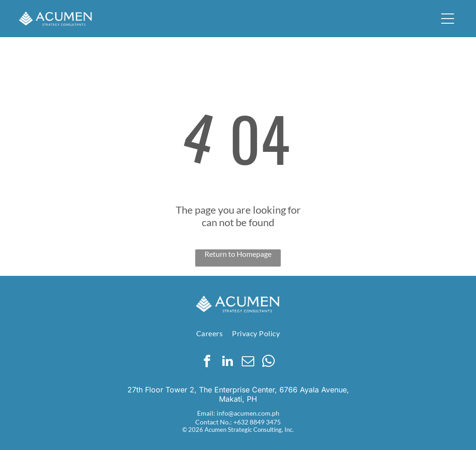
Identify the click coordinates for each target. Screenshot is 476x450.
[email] (248, 362)
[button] (448, 19)
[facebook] (207, 362)
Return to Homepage (238, 254)
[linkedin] (228, 362)
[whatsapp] (269, 362)
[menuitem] (209, 333)
